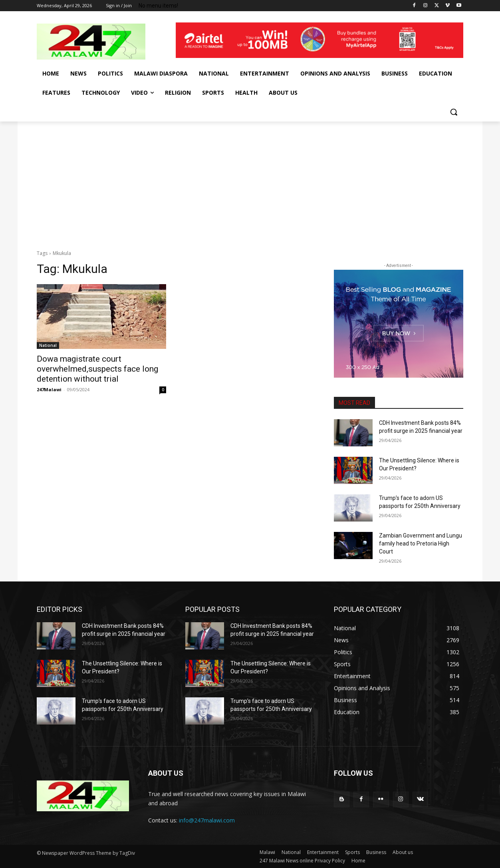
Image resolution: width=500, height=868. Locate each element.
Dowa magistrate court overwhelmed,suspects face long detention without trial (97, 369)
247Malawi (49, 389)
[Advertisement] (250, 181)
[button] (454, 112)
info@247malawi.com (207, 820)
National (48, 345)
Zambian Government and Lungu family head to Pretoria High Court (421, 543)
